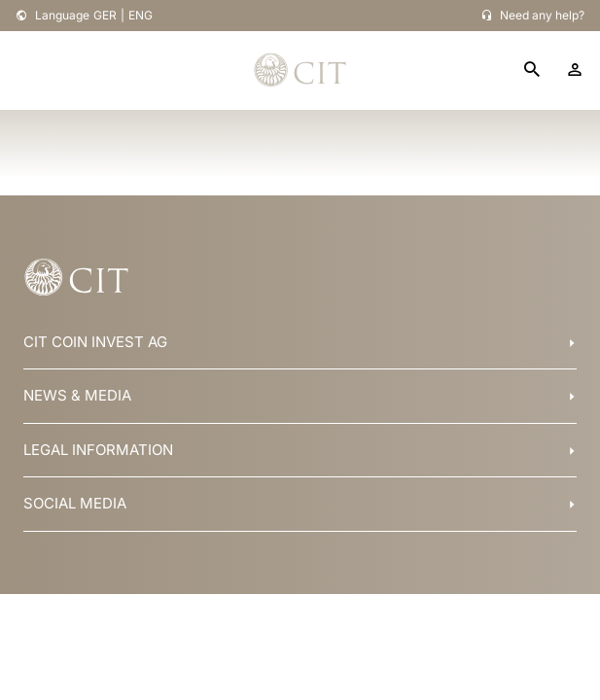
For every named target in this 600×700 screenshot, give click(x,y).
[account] (575, 70)
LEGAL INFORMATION (98, 450)
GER (105, 15)
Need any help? (542, 15)
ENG (141, 15)
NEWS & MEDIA (77, 395)
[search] (532, 70)
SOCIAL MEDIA (75, 503)
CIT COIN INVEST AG (95, 342)
